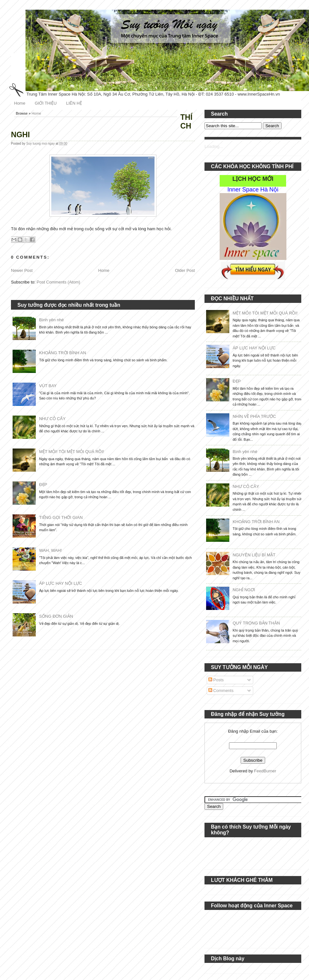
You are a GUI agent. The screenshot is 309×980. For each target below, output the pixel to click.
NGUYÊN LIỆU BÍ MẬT (254, 555)
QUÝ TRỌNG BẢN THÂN (256, 623)
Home (20, 103)
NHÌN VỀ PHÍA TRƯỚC (254, 416)
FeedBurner (265, 771)
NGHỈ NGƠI (244, 590)
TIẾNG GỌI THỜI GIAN (61, 517)
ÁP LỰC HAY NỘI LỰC (60, 583)
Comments (221, 691)
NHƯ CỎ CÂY (52, 419)
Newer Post (22, 270)
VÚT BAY (48, 386)
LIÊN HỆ (74, 103)
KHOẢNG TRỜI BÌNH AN (63, 353)
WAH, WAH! (50, 550)
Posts (216, 680)
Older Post (185, 270)
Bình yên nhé (51, 320)
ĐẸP (43, 485)
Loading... (214, 146)
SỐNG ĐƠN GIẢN (56, 616)
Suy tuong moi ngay (41, 144)
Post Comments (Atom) (59, 282)
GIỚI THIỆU (46, 103)
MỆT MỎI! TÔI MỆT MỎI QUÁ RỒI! (71, 452)
